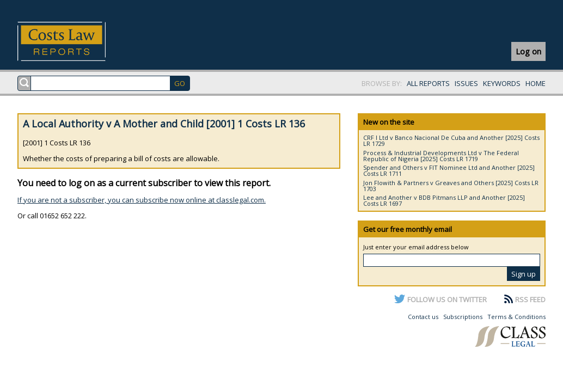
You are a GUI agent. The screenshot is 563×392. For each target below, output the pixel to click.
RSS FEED (530, 299)
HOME (536, 83)
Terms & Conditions (516, 317)
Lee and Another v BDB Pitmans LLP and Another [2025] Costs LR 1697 (444, 200)
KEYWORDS (502, 83)
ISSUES (466, 83)
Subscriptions (463, 317)
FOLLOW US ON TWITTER (447, 299)
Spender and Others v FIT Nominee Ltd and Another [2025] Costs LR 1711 (449, 170)
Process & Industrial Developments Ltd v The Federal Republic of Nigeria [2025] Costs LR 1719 (441, 156)
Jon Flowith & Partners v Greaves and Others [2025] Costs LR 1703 (451, 186)
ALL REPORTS (428, 83)
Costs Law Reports (74, 41)
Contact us (423, 317)
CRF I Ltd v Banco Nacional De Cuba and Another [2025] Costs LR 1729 (451, 140)
